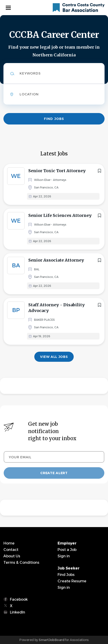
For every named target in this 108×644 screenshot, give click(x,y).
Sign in (64, 556)
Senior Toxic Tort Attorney (57, 171)
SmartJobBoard (51, 640)
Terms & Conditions (21, 562)
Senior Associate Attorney (56, 260)
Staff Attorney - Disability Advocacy (57, 308)
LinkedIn (18, 612)
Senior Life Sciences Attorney (60, 215)
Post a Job (67, 550)
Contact (11, 550)
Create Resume (72, 581)
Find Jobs (54, 119)
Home (9, 543)
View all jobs (54, 357)
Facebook (19, 599)
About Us (12, 556)
